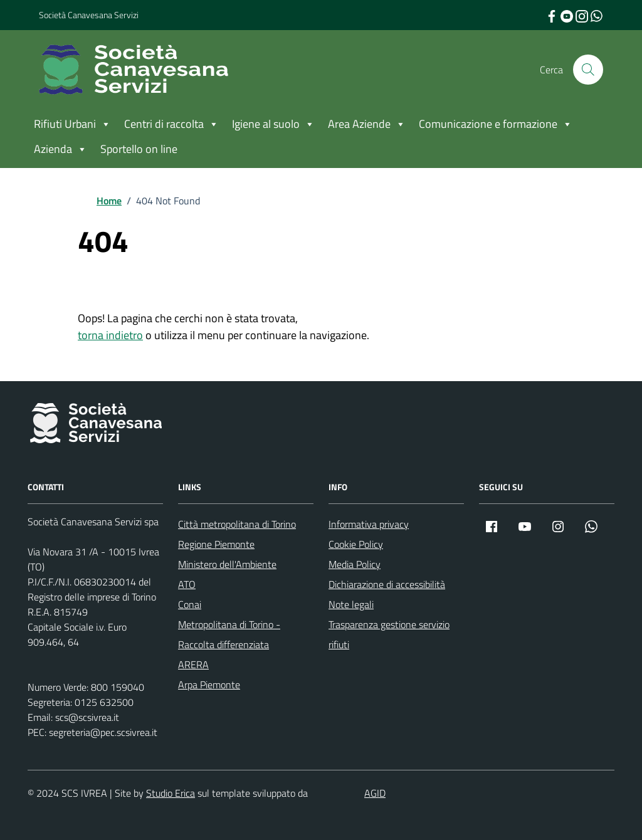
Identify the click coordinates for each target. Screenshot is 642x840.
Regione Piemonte (216, 544)
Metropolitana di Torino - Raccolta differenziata (229, 634)
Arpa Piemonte (209, 685)
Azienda (61, 149)
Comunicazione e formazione (496, 124)
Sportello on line (139, 149)
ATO (187, 584)
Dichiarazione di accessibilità (387, 584)
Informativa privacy (369, 524)
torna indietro (110, 335)
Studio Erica (171, 793)
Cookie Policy (356, 544)
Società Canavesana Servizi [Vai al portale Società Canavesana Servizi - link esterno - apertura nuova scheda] (89, 15)
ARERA (193, 664)
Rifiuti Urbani (72, 124)
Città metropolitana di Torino (237, 524)
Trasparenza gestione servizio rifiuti (389, 634)
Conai (190, 604)
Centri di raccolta (171, 124)
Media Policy (355, 564)
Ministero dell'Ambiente (227, 564)
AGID (375, 793)
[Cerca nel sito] (588, 70)
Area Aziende (367, 124)
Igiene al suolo (273, 124)
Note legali (351, 604)
